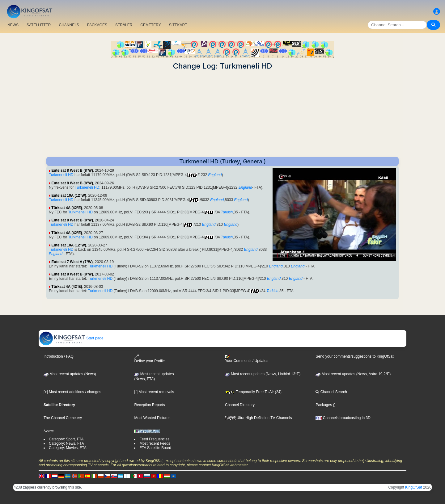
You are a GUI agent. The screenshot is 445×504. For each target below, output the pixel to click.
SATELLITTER (39, 25)
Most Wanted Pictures (152, 418)
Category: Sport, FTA (66, 439)
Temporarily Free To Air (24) (253, 392)
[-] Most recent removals (154, 392)
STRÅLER (124, 25)
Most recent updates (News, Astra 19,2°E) (353, 374)
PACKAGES (97, 25)
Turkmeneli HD (61, 175)
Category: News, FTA (66, 443)
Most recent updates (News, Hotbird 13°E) (263, 374)
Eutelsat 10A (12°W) (69, 195)
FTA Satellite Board (155, 448)
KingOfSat (414, 487)
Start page (71, 338)
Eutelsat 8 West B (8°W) (72, 170)
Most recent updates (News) (70, 374)
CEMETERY (150, 25)
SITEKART (178, 25)
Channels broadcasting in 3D (343, 418)
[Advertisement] (222, 114)
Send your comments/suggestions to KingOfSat (354, 356)
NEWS (13, 25)
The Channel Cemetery (63, 418)
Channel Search (331, 392)
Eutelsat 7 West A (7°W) (72, 262)
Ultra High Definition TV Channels (259, 418)
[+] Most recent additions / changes (72, 392)
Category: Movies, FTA (68, 448)
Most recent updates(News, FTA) (154, 376)
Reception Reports (149, 405)
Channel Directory (240, 405)
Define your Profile (149, 359)
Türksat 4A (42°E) (67, 208)
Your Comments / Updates (247, 359)
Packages (324, 405)
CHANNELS (69, 25)
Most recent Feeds (155, 443)
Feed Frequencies (154, 439)
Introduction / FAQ (59, 356)
